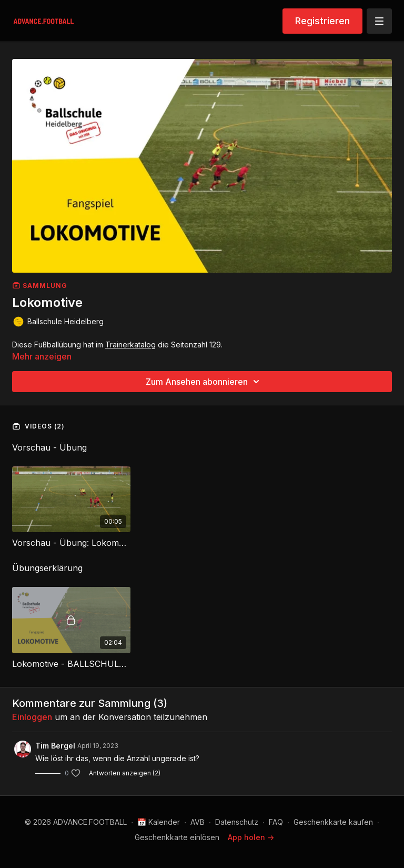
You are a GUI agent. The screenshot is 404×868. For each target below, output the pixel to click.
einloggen (32, 717)
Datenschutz (237, 822)
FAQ (276, 822)
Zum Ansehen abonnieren (204, 382)
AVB (198, 822)
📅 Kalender (159, 822)
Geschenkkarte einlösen (177, 837)
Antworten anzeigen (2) (125, 773)
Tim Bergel (55, 746)
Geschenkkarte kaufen (333, 822)
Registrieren (322, 21)
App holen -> (251, 837)
